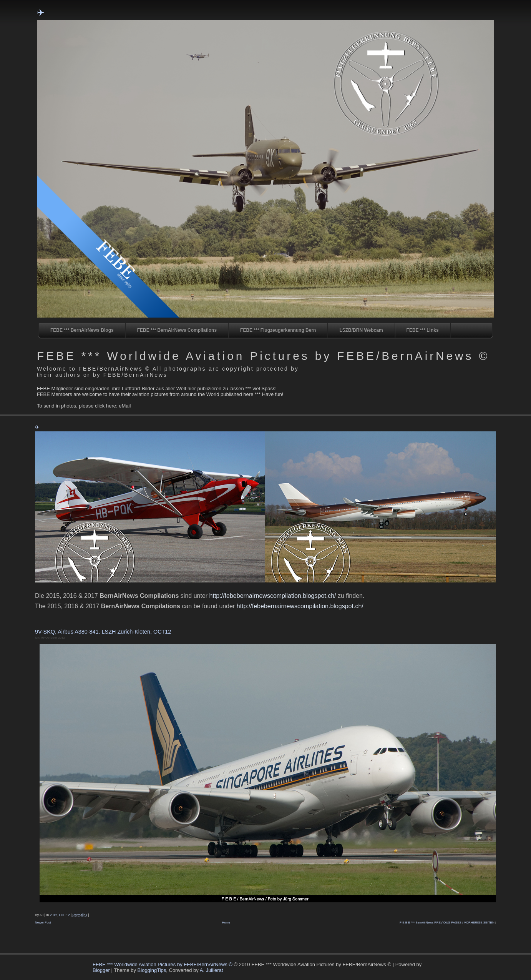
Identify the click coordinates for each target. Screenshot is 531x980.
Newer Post (43, 923)
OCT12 (65, 915)
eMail (125, 406)
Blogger (101, 970)
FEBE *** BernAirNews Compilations (177, 330)
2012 (54, 915)
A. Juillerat (212, 970)
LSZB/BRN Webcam (361, 330)
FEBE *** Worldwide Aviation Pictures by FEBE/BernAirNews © (263, 356)
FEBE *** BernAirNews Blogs (82, 330)
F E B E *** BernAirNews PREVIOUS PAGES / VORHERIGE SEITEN (447, 923)
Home (226, 923)
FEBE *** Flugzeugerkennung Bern (278, 330)
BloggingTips (152, 970)
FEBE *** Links (423, 330)
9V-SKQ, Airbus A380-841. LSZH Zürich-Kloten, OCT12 (103, 632)
